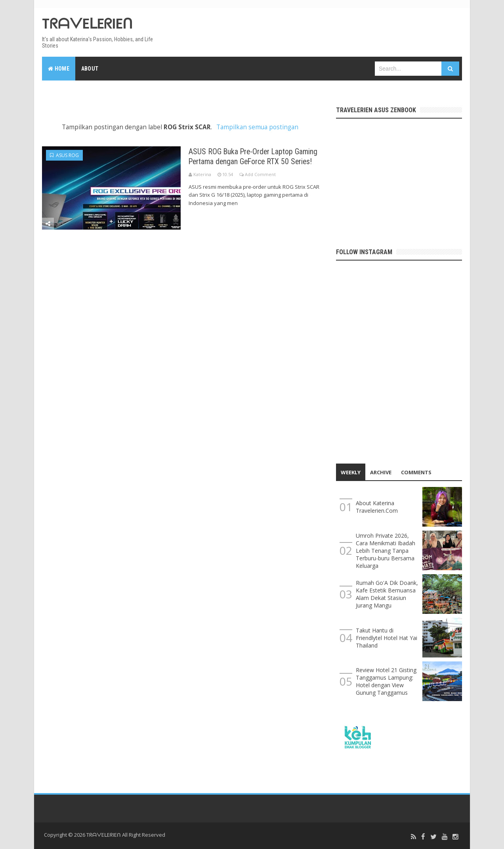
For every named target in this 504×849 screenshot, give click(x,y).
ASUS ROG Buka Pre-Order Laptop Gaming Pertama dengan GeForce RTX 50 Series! (259, 161)
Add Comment (260, 184)
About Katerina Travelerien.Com (377, 507)
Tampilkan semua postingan (257, 127)
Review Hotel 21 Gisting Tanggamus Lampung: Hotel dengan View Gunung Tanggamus (386, 681)
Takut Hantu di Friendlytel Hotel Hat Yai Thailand (387, 638)
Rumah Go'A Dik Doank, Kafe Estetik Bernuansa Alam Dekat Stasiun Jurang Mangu (387, 594)
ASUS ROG (64, 155)
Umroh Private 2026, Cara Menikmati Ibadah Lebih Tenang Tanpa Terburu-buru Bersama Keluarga (386, 551)
